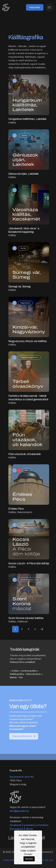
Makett (13, 684)
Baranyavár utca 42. (22, 781)
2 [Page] (22, 629)
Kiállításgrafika (17, 681)
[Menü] (49, 7)
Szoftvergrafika (29, 678)
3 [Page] (28, 629)
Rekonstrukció (33, 681)
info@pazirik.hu (19, 816)
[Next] (42, 629)
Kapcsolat (35, 7)
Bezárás (29, 859)
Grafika (15, 678)
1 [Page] (15, 629)
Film (21, 684)
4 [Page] (35, 629)
